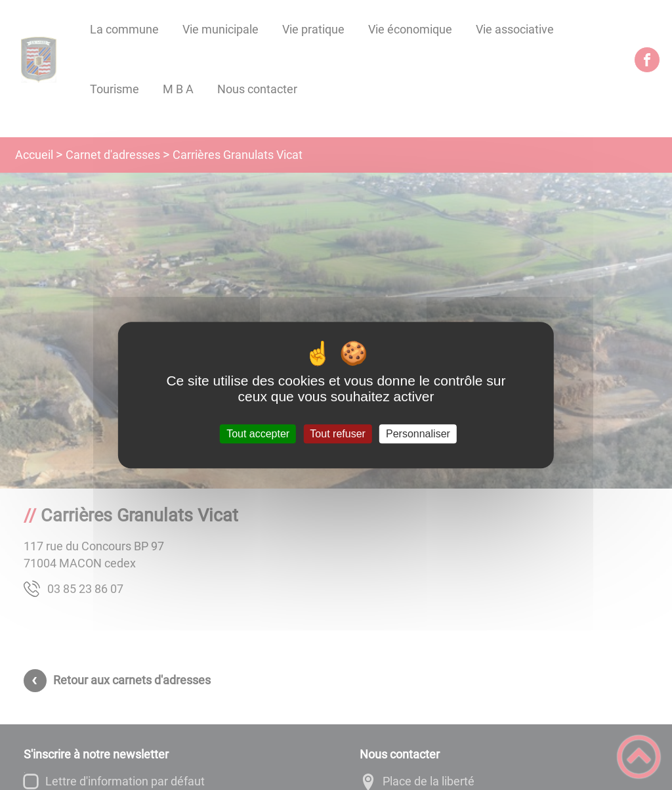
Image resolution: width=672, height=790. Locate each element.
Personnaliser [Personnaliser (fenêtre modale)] (418, 434)
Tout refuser (337, 434)
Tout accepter (258, 434)
